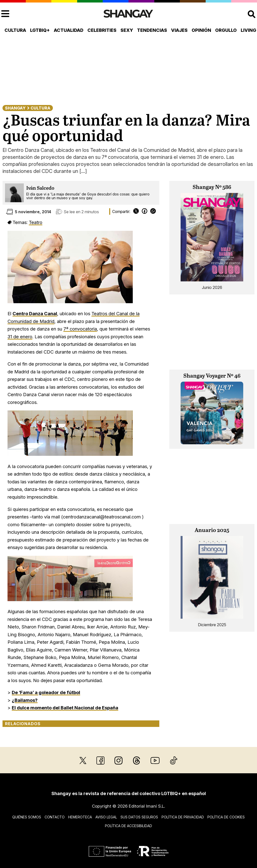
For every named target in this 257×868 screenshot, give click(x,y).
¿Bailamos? (25, 700)
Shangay (15, 108)
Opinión (201, 30)
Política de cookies (226, 817)
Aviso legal (106, 817)
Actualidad (69, 30)
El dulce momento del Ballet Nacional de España (65, 708)
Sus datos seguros (139, 817)
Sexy (127, 30)
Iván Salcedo (40, 188)
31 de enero (20, 337)
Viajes (179, 30)
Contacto (55, 817)
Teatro (36, 222)
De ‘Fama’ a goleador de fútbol (46, 692)
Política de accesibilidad (128, 826)
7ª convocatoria (80, 329)
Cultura (15, 30)
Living (248, 30)
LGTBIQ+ (40, 30)
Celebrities (102, 30)
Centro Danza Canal (35, 313)
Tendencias (152, 30)
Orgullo (226, 30)
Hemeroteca (80, 817)
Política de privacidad (183, 817)
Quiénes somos (27, 817)
